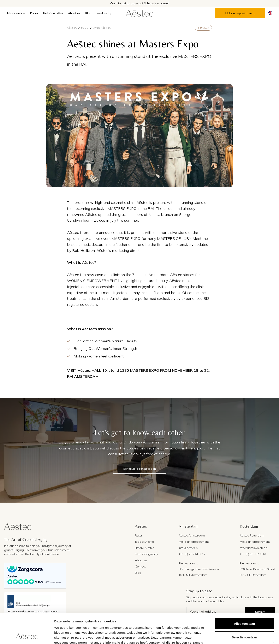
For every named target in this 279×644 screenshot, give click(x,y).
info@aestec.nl (188, 548)
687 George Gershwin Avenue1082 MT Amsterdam (199, 572)
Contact (140, 566)
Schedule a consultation (140, 469)
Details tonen (224, 636)
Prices (34, 13)
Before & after (53, 13)
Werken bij (104, 13)
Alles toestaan (244, 595)
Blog (88, 13)
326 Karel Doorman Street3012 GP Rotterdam (257, 572)
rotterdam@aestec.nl (254, 548)
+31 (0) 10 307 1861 (253, 554)
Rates (139, 535)
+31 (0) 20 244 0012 (192, 554)
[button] (16, 13)
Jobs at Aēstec (145, 542)
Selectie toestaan (245, 609)
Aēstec (72, 28)
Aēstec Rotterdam (252, 535)
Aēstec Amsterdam (192, 535)
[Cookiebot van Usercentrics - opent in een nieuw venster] (27, 636)
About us (74, 13)
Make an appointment (240, 13)
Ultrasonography (146, 554)
